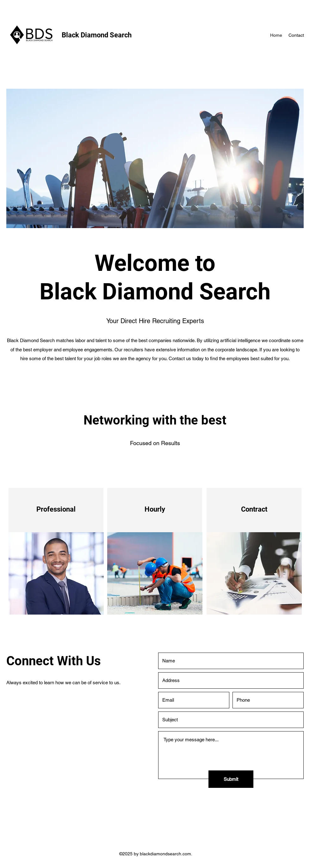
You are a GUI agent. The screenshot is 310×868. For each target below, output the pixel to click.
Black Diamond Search (97, 35)
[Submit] (231, 779)
